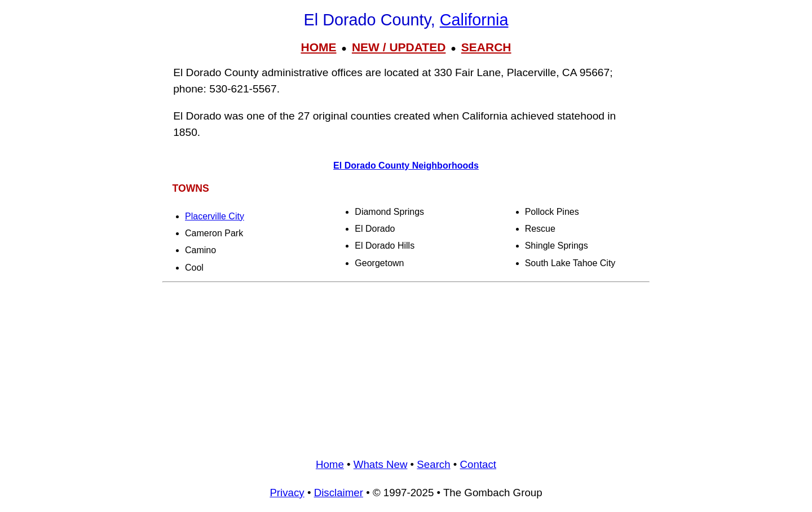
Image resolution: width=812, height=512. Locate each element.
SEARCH (486, 47)
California (474, 20)
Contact (478, 464)
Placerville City (215, 216)
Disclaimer (339, 493)
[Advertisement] (406, 366)
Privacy (287, 493)
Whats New (381, 464)
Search (433, 464)
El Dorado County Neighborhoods (406, 165)
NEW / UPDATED (399, 47)
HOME (318, 47)
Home (330, 464)
